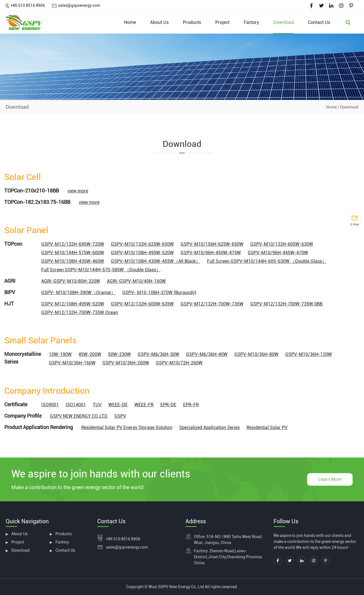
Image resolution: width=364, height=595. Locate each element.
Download (284, 22)
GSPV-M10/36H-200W (126, 363)
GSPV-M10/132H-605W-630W (282, 244)
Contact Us (319, 22)
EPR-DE (168, 405)
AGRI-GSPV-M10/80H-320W (71, 281)
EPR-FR (191, 405)
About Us (159, 22)
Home (130, 22)
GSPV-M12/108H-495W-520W (73, 304)
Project (222, 22)
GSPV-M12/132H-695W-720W (73, 244)
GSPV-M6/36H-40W (207, 354)
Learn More (330, 479)
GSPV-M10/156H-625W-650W (212, 244)
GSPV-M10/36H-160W (72, 363)
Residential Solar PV (267, 427)
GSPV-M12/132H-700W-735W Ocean (80, 312)
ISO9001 (50, 405)
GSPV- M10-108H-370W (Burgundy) (159, 293)
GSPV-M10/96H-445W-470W (278, 253)
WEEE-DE (118, 405)
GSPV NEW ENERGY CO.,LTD (79, 416)
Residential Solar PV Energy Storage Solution (127, 427)
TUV (97, 405)
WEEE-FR (144, 405)
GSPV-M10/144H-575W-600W (73, 253)
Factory (251, 22)
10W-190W (60, 354)
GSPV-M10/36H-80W (256, 354)
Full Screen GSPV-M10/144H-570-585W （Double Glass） (101, 270)
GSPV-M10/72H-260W (179, 363)
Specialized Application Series (209, 427)
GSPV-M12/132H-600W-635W (142, 304)
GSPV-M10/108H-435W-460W (73, 261)
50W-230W (119, 354)
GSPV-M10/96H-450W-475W (211, 253)
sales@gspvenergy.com (79, 5)
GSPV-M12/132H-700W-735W (212, 304)
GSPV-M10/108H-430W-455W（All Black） (156, 261)
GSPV (120, 416)
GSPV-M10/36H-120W (309, 354)
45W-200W (90, 354)
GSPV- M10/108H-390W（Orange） (78, 293)
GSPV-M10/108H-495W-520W (142, 253)
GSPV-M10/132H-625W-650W (142, 244)
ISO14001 (76, 405)
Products (192, 22)
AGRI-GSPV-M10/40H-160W (136, 281)
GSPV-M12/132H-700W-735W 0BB (286, 304)
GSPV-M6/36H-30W (158, 354)
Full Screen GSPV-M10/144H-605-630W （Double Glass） (267, 261)
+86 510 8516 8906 (28, 5)
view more (78, 191)
